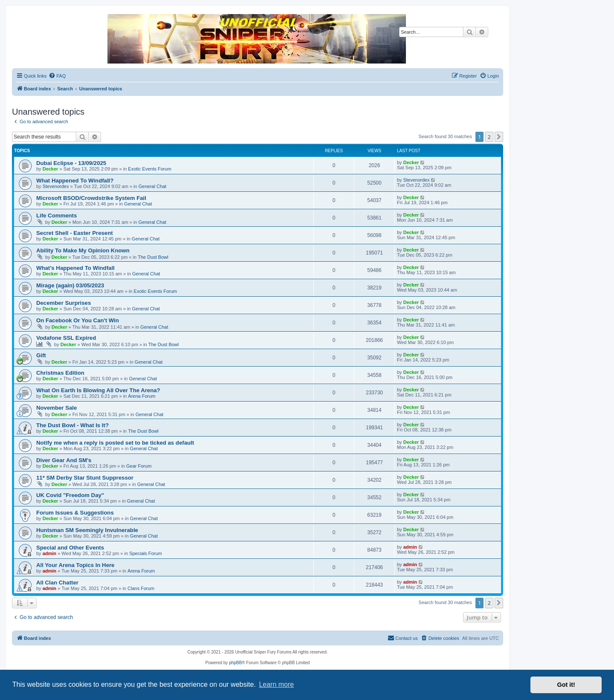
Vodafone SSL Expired (66, 338)
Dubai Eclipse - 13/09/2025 (71, 163)
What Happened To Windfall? (75, 181)
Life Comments (56, 215)
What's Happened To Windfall (75, 268)
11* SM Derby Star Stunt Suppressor (85, 478)
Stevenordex (56, 186)
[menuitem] (57, 76)
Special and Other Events (70, 548)
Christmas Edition (60, 373)
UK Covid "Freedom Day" (70, 495)
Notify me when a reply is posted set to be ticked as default (115, 443)
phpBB (235, 663)
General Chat (152, 186)
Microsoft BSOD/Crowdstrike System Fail (91, 198)
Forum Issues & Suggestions (75, 513)
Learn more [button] (276, 684)
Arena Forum (142, 396)
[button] (499, 137)
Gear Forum (139, 466)
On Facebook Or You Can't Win (78, 320)
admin (49, 553)
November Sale (56, 408)
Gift (41, 355)
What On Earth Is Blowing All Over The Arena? (98, 390)
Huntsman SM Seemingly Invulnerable (87, 530)
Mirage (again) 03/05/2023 (70, 285)
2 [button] (489, 137)
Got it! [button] (566, 685)
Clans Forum (141, 588)
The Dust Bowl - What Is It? (72, 425)
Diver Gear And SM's (64, 460)
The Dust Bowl (153, 257)
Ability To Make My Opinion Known (83, 250)
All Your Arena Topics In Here (75, 565)
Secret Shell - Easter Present (75, 233)
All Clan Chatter (57, 583)
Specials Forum (145, 553)
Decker (51, 169)
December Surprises (64, 303)
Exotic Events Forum (149, 169)
